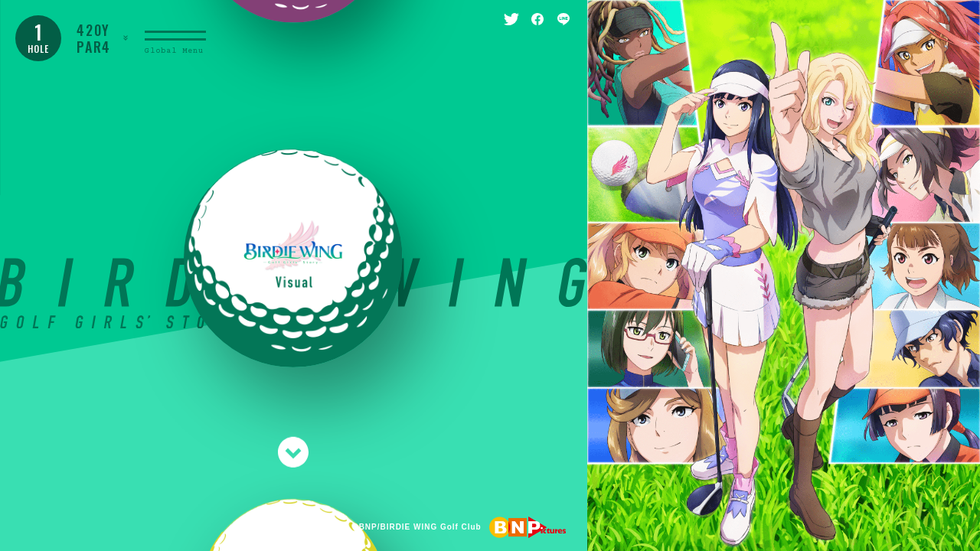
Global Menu (174, 51)
